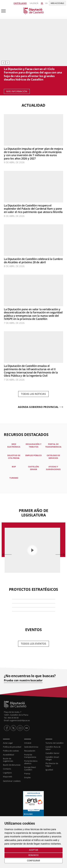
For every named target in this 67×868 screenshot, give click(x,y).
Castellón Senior (52, 753)
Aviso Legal (8, 743)
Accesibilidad (8, 755)
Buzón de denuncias (12, 765)
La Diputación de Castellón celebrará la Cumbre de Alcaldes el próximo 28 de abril (33, 261)
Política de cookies (11, 751)
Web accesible (57, 3)
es (42, 3)
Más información (17, 91)
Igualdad (49, 770)
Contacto (7, 769)
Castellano (20, 3)
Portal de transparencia (30, 756)
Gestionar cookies (12, 781)
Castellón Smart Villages (52, 758)
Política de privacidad (12, 747)
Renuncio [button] (33, 855)
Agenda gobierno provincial (38, 407)
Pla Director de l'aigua (52, 765)
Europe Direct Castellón (30, 768)
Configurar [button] (33, 861)
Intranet (28, 743)
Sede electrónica (31, 747)
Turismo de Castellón (55, 743)
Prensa (27, 774)
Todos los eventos (34, 644)
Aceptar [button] (33, 850)
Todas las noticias (33, 394)
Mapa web (7, 777)
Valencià (34, 3)
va (46, 3)
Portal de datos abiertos (31, 762)
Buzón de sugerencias (8, 760)
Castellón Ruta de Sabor (53, 748)
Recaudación (30, 751)
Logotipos (7, 773)
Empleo (27, 777)
